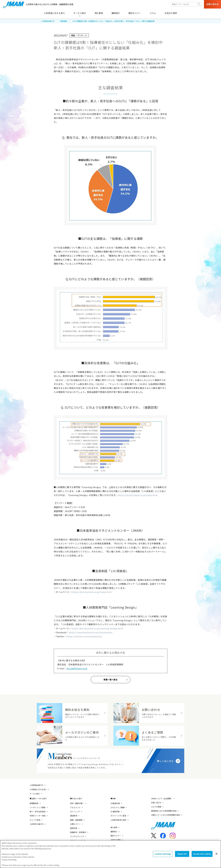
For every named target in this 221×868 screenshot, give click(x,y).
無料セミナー (116, 836)
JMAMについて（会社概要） (162, 798)
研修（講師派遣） (77, 803)
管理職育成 (34, 803)
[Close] (216, 855)
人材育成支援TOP (48, 21)
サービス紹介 (35, 794)
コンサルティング (77, 836)
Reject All (182, 855)
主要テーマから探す (39, 798)
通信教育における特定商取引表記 (164, 811)
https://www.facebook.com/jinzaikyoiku (91, 632)
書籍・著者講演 (76, 820)
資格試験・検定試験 (78, 841)
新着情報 (64, 21)
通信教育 (74, 816)
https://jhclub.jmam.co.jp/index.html (138, 495)
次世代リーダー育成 (38, 816)
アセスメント (75, 807)
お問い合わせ (156, 803)
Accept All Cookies (202, 855)
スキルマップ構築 (118, 807)
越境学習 (74, 828)
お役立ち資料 (116, 840)
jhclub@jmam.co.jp (77, 668)
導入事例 (114, 827)
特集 (114, 798)
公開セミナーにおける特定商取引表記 (166, 815)
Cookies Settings (163, 855)
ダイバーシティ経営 (118, 816)
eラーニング (75, 811)
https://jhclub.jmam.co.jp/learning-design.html (97, 628)
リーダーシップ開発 (38, 807)
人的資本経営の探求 (119, 820)
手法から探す (77, 798)
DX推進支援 (115, 803)
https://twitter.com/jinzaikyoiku (84, 636)
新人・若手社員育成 (38, 811)
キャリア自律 (35, 820)
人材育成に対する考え (38, 789)
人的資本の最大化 (37, 824)
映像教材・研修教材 (78, 832)
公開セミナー (75, 824)
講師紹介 (114, 831)
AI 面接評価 (115, 811)
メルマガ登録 (156, 807)
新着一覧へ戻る (111, 680)
